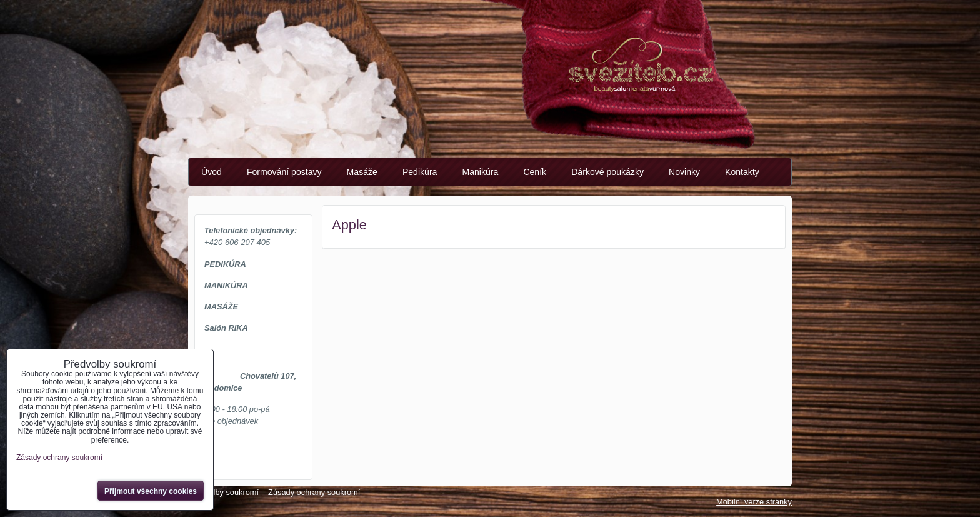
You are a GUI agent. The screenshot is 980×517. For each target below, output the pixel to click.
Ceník (535, 172)
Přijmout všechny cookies (151, 491)
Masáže (362, 172)
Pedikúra (420, 172)
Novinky (684, 172)
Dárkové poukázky (607, 172)
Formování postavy (284, 172)
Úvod (212, 172)
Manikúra (480, 172)
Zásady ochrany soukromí (314, 492)
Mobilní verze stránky (754, 502)
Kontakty (742, 172)
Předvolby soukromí (223, 492)
